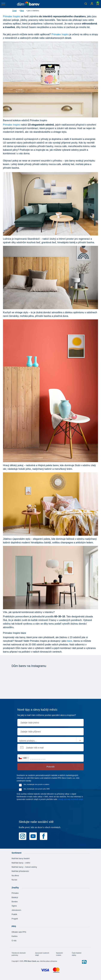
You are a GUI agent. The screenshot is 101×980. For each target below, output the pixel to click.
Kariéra (15, 936)
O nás (14, 941)
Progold (15, 919)
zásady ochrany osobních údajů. (71, 799)
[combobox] (23, 758)
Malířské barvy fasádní (21, 859)
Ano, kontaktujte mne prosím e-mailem (36, 784)
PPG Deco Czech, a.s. (32, 961)
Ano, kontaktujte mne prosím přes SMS (37, 789)
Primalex (15, 893)
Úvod (15, 11)
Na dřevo (15, 876)
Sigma (14, 906)
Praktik (14, 914)
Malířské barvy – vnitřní (21, 863)
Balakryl (15, 897)
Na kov (14, 880)
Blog (22, 11)
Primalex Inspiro (12, 16)
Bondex (15, 902)
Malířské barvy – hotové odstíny (24, 867)
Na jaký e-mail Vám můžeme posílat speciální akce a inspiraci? (47, 715)
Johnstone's (16, 910)
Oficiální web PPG (19, 932)
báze (70, 641)
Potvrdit (51, 767)
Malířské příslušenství (20, 871)
